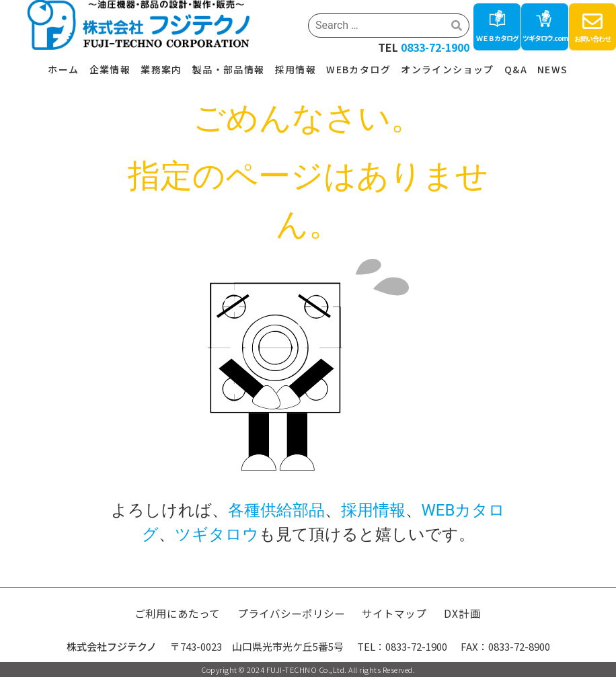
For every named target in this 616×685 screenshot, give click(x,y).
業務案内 (161, 69)
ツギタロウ (217, 534)
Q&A (516, 69)
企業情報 (110, 69)
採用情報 (296, 69)
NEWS (553, 69)
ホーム (63, 69)
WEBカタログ (358, 69)
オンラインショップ (448, 69)
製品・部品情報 (229, 69)
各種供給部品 (276, 510)
